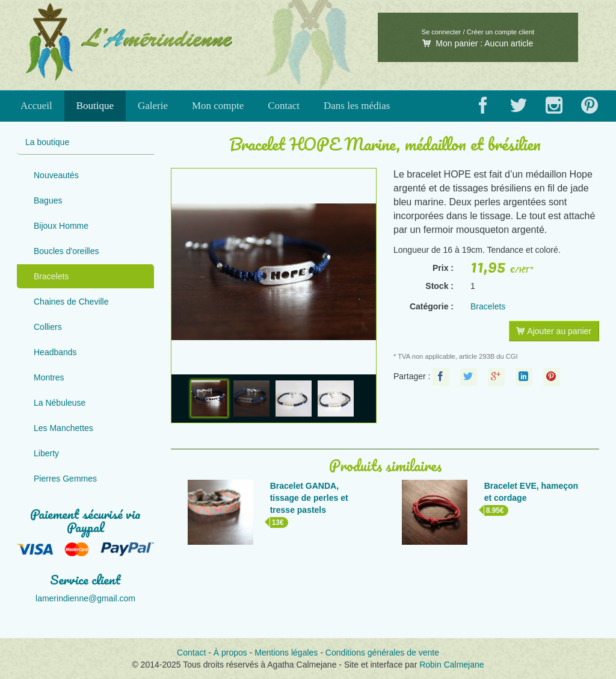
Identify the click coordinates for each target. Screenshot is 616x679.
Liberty (46, 453)
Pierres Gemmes (65, 479)
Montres (49, 377)
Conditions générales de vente (382, 653)
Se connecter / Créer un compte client (478, 32)
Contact (284, 106)
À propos (230, 653)
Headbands (55, 352)
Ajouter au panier (554, 331)
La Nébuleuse (60, 403)
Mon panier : (478, 43)
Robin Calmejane (451, 665)
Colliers (48, 327)
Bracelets (51, 276)
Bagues (48, 200)
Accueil (36, 106)
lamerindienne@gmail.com (85, 598)
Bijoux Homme (61, 226)
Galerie (153, 106)
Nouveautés (56, 175)
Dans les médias (357, 106)
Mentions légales (286, 653)
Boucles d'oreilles (66, 251)
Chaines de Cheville (71, 302)
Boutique (95, 106)
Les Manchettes (63, 428)
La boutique (47, 142)
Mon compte (218, 106)
